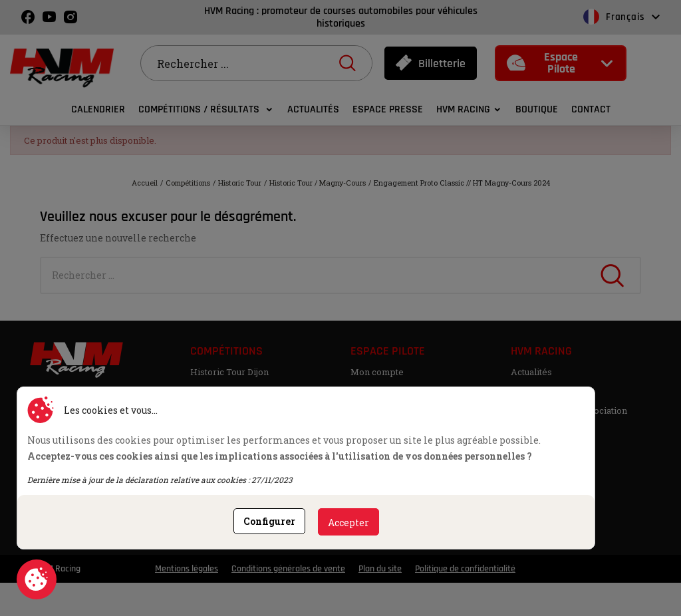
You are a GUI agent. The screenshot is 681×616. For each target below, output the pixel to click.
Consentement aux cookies (37, 579)
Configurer (269, 521)
